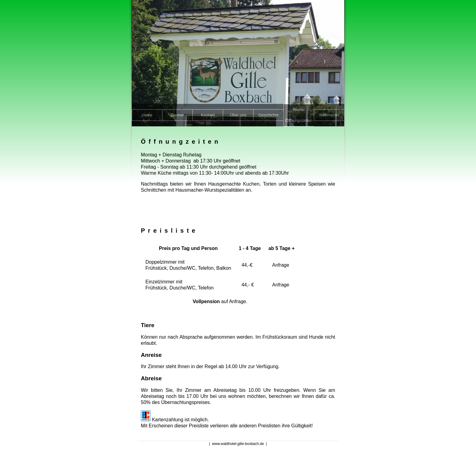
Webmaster (329, 115)
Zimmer (177, 115)
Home (147, 115)
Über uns (238, 115)
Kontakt (208, 115)
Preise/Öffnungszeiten (299, 115)
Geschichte (269, 115)
